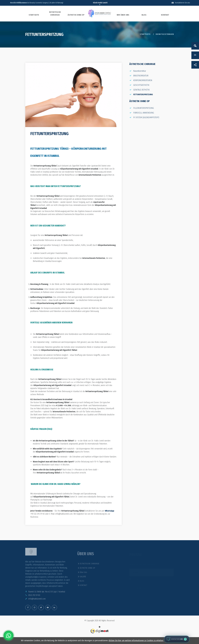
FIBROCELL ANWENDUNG (144, 113)
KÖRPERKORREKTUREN (143, 80)
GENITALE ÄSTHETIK (141, 90)
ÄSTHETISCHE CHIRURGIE (55, 13)
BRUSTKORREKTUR (141, 76)
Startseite (145, 34)
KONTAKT (165, 15)
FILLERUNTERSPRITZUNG (144, 108)
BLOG (144, 15)
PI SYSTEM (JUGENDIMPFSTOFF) (146, 117)
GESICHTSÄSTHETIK (141, 85)
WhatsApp (110, 511)
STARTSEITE (34, 15)
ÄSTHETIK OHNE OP (76, 15)
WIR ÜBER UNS (123, 15)
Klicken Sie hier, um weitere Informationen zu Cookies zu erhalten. (136, 641)
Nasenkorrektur (140, 71)
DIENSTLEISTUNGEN (165, 34)
